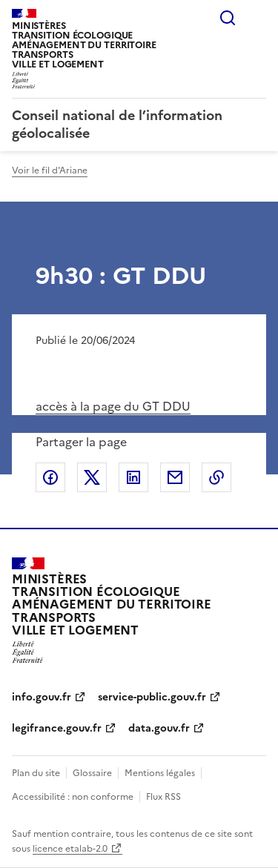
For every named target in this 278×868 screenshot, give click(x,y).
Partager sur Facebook (50, 477)
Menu (257, 18)
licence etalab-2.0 (70, 849)
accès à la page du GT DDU (113, 406)
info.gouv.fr (42, 697)
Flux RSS (163, 797)
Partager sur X (92, 477)
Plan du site (36, 773)
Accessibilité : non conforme (73, 797)
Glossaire (92, 773)
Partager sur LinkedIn (133, 477)
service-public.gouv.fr (152, 697)
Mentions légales (160, 773)
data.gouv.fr (159, 728)
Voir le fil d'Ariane (50, 170)
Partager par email (175, 477)
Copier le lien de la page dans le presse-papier (216, 477)
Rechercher (228, 18)
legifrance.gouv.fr (57, 728)
